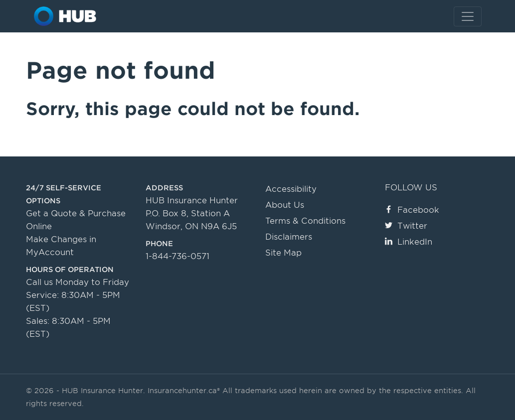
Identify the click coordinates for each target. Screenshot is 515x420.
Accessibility (291, 189)
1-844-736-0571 (177, 256)
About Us (285, 205)
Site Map (283, 253)
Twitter (406, 226)
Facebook (412, 210)
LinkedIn (409, 242)
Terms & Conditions (305, 221)
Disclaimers (289, 237)
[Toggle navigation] (468, 16)
